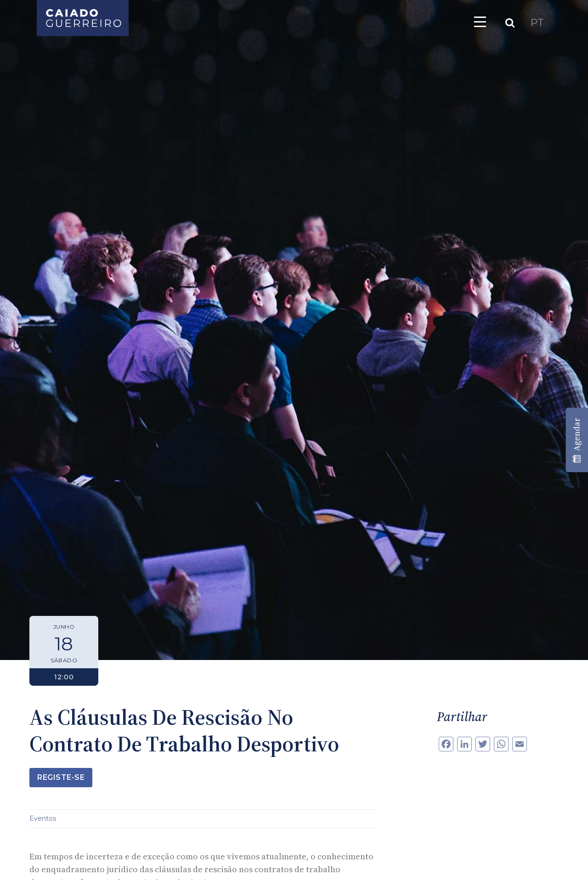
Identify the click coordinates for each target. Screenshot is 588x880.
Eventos (43, 818)
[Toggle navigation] (480, 22)
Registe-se (61, 777)
